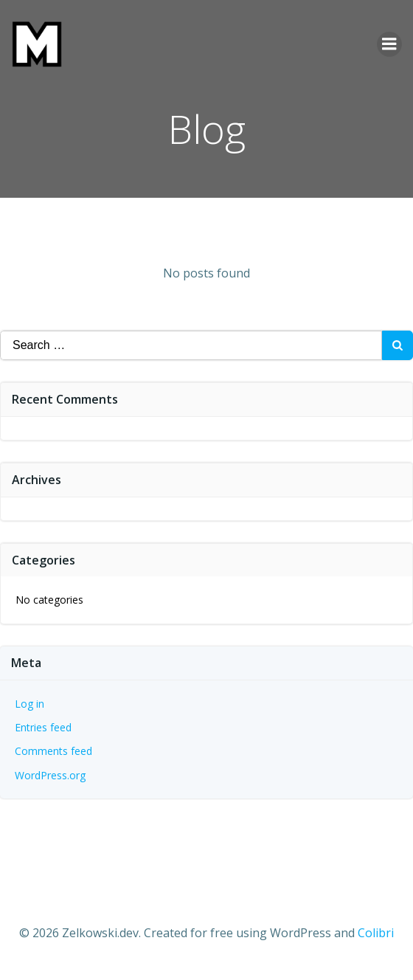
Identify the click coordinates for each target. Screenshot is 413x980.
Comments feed (53, 751)
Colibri (376, 933)
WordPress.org (50, 775)
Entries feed (43, 727)
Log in (29, 704)
